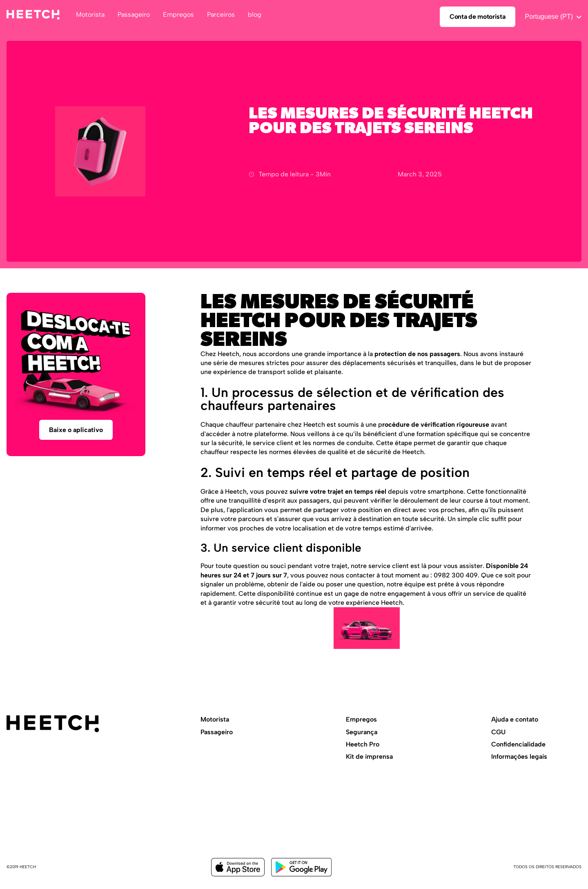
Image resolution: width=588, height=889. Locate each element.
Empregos (361, 719)
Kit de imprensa (369, 756)
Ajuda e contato (515, 719)
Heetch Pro (363, 744)
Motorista (215, 719)
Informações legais (519, 756)
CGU (498, 732)
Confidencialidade (518, 744)
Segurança (362, 732)
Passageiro (217, 732)
